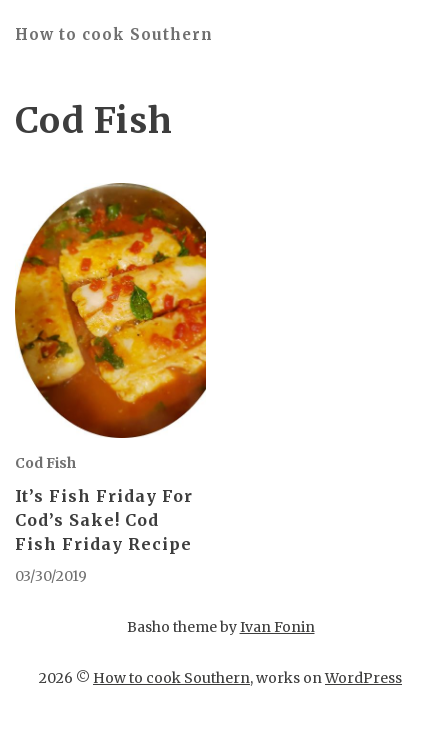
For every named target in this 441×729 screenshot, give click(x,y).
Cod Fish (45, 463)
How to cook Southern (114, 34)
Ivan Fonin (277, 627)
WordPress (363, 678)
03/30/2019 (51, 576)
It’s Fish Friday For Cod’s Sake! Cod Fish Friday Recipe (104, 520)
